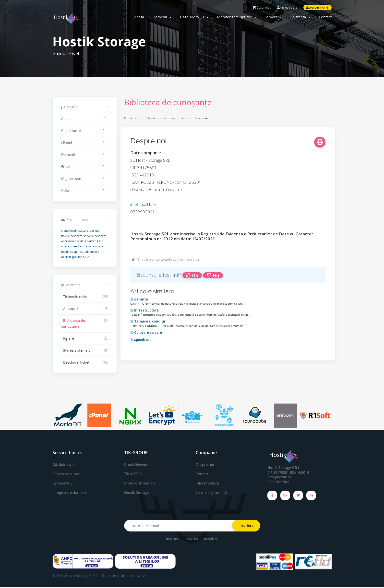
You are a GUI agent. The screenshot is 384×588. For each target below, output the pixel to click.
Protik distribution (141, 483)
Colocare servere (146, 333)
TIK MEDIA (133, 474)
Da (192, 275)
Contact (325, 17)
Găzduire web (65, 464)
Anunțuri (85, 309)
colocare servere (82, 236)
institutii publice (89, 252)
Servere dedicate (68, 474)
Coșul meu (262, 7)
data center (88, 241)
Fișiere (85, 338)
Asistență (300, 17)
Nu (213, 275)
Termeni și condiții (213, 492)
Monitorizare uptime (237, 17)
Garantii (139, 299)
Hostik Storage (138, 492)
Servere (273, 17)
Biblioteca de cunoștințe (161, 118)
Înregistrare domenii (71, 492)
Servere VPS (64, 483)
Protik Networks (139, 464)
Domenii (162, 17)
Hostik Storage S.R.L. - (83, 576)
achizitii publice (72, 257)
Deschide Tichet (85, 362)
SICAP (87, 257)
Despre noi (206, 464)
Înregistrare (287, 7)
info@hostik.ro (143, 204)
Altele (186, 118)
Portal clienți (132, 118)
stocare (84, 231)
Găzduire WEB (194, 17)
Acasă (139, 17)
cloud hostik (69, 231)
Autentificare (318, 8)
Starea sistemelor (85, 350)
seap (74, 252)
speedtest (141, 340)
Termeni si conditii (148, 321)
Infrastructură (144, 310)
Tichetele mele (85, 297)
